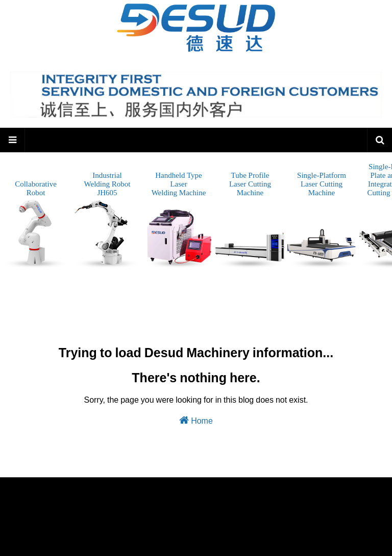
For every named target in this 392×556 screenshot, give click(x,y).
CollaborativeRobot (36, 224)
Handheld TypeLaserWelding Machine (179, 220)
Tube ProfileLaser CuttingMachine (250, 220)
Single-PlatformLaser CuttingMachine (322, 220)
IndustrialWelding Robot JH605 (107, 220)
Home (196, 420)
